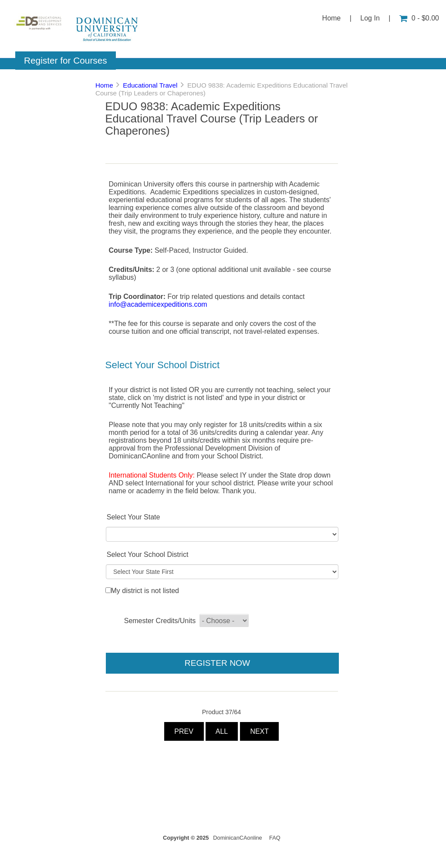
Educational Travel (150, 85)
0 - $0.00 (419, 18)
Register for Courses (66, 60)
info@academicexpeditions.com (158, 304)
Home (332, 18)
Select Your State (133, 517)
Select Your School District (148, 554)
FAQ (275, 838)
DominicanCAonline (237, 838)
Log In (370, 18)
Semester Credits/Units (160, 621)
